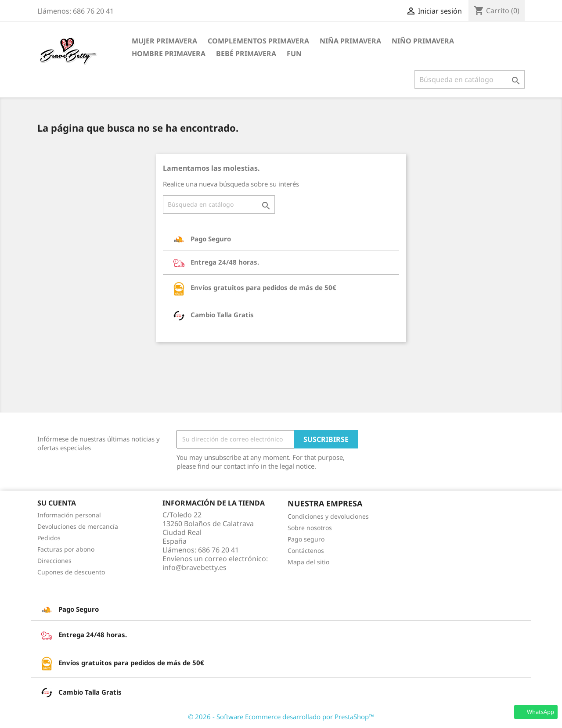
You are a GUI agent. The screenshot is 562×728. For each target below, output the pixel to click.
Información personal (69, 515)
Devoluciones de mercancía (78, 526)
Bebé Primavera (246, 54)
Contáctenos (306, 550)
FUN (294, 54)
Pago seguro (306, 539)
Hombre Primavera (169, 54)
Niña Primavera (350, 41)
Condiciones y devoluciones (328, 516)
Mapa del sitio (308, 562)
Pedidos (49, 538)
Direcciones (54, 561)
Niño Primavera (423, 41)
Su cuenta (57, 503)
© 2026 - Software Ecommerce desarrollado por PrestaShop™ (281, 717)
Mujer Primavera (164, 41)
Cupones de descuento (71, 572)
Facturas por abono (66, 549)
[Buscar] (470, 79)
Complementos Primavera (258, 41)
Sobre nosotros (310, 528)
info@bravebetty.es (195, 567)
